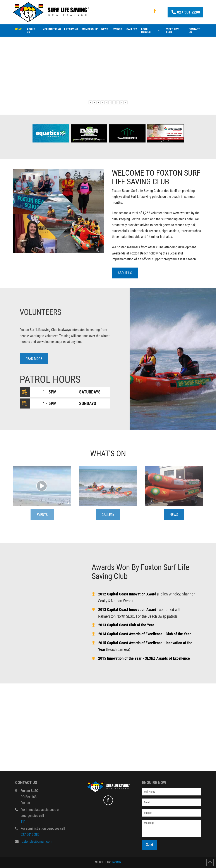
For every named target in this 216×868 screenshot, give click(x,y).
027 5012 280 (30, 835)
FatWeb (116, 862)
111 (23, 821)
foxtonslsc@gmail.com (36, 842)
